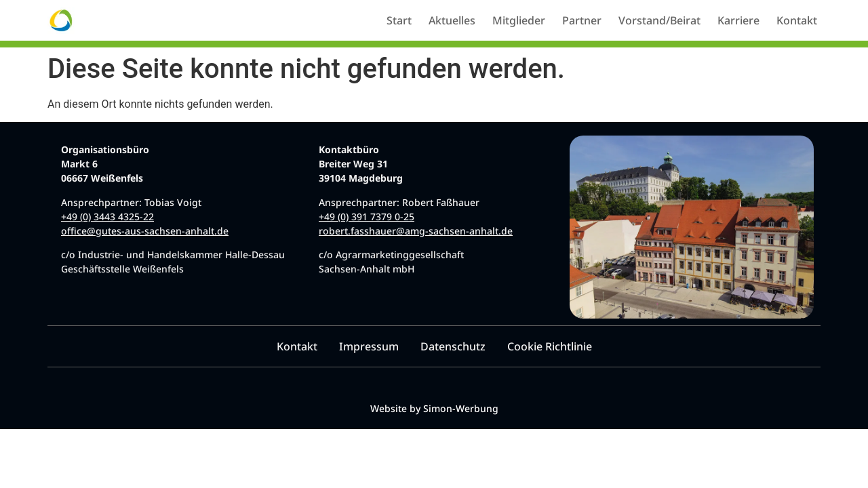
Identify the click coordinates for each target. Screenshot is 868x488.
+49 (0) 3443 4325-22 (107, 217)
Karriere (738, 20)
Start (399, 20)
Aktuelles (452, 20)
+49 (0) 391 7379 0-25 (367, 217)
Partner (582, 20)
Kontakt (797, 20)
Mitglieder (519, 20)
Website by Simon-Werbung (434, 408)
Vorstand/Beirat (659, 20)
